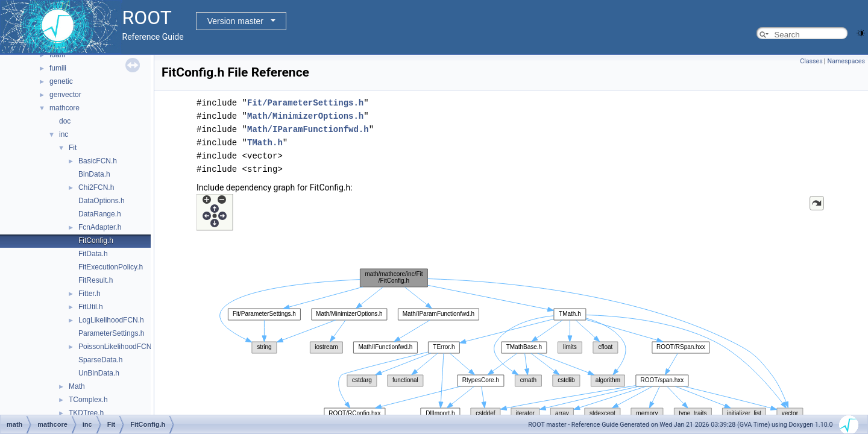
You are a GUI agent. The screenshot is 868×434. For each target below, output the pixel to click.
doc (65, 121)
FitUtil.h (91, 307)
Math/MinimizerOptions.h (305, 116)
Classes (811, 61)
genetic (61, 81)
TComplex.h (88, 400)
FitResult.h (96, 280)
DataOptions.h (102, 201)
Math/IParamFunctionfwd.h (308, 129)
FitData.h (93, 254)
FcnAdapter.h (100, 227)
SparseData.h (100, 360)
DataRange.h (100, 214)
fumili (58, 68)
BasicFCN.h (98, 161)
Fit (73, 148)
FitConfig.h (96, 241)
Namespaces (846, 61)
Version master (235, 21)
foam (58, 55)
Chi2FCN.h (96, 187)
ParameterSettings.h (111, 333)
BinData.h (94, 174)
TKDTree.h (86, 413)
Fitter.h (90, 294)
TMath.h (265, 143)
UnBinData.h (99, 373)
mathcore (64, 108)
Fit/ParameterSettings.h (305, 103)
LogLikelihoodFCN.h (111, 320)
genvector (65, 95)
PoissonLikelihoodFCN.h (118, 347)
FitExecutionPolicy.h (111, 267)
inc (64, 134)
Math (77, 386)
